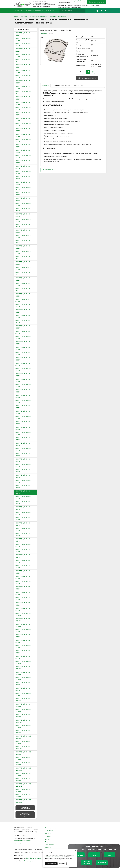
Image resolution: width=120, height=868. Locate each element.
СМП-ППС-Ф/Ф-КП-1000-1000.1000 (23, 748)
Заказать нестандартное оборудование (25, 815)
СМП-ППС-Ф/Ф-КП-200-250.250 (23, 61)
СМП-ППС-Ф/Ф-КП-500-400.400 (23, 402)
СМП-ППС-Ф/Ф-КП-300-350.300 (23, 210)
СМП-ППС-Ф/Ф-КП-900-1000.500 (23, 705)
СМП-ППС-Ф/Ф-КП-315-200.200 (23, 220)
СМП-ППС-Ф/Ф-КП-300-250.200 (23, 183)
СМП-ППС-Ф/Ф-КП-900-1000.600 (23, 711)
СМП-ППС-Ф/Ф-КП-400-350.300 (23, 322)
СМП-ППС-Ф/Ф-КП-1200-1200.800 (23, 780)
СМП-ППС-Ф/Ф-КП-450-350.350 (23, 359)
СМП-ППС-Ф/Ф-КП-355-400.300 (23, 295)
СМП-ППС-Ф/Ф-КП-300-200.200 (23, 178)
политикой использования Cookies (54, 857)
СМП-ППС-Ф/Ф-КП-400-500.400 (23, 348)
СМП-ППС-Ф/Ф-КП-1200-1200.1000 (23, 785)
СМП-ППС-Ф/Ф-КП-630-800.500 (23, 561)
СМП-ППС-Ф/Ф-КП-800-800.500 (23, 647)
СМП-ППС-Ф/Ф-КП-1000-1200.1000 (23, 769)
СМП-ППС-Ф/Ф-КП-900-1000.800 (23, 716)
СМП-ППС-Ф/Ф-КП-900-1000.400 (23, 700)
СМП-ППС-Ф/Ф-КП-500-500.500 (23, 418)
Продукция (24, 17)
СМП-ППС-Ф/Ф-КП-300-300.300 (23, 205)
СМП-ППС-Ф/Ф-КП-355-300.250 (23, 274)
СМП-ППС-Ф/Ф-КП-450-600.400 (23, 396)
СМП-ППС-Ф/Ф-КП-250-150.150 (23, 98)
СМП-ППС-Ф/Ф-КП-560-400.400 (23, 439)
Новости (48, 836)
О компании (49, 831)
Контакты (48, 834)
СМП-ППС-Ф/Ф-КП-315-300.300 (23, 247)
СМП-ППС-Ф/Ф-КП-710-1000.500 (23, 620)
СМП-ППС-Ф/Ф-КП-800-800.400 (23, 641)
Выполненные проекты (52, 828)
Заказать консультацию (97, 2)
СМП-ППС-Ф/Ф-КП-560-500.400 (23, 450)
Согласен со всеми (51, 864)
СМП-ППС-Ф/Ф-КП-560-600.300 (23, 460)
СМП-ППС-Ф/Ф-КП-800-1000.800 (23, 679)
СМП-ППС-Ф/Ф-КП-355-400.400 (23, 300)
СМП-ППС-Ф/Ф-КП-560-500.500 (23, 455)
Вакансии (48, 848)
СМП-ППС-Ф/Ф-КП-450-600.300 (23, 391)
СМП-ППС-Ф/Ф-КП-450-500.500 (23, 386)
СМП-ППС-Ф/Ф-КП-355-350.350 (23, 290)
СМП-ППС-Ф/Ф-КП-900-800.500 (23, 684)
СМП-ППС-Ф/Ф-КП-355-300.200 (23, 268)
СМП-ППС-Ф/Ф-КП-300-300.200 (23, 194)
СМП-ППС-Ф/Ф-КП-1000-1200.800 (23, 764)
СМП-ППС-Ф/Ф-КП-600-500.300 (23, 487)
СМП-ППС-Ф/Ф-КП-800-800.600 (23, 652)
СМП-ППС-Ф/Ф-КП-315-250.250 (23, 231)
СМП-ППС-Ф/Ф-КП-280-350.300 (23, 173)
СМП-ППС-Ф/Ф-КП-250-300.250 (23, 130)
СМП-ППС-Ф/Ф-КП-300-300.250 (23, 199)
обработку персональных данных (23, 841)
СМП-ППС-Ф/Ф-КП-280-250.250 (23, 151)
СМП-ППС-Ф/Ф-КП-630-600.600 (23, 551)
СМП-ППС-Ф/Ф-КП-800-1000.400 (23, 663)
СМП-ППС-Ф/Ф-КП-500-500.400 (23, 412)
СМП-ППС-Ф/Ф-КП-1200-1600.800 (23, 796)
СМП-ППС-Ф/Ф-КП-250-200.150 (23, 103)
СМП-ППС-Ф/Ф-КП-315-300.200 (23, 236)
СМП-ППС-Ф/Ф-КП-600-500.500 (23, 498)
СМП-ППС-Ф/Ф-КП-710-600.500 (23, 583)
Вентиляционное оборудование (39, 17)
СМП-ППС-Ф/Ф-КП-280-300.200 (23, 157)
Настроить (62, 864)
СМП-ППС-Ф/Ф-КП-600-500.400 (23, 492)
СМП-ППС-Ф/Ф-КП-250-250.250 (23, 119)
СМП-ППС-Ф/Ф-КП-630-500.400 (23, 529)
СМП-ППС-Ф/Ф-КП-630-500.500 (23, 535)
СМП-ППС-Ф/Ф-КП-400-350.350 (23, 327)
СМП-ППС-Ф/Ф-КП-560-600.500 (23, 471)
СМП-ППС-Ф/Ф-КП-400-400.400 (23, 338)
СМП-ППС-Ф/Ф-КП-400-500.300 (23, 343)
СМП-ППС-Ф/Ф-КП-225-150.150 (23, 66)
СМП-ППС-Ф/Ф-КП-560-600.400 (23, 466)
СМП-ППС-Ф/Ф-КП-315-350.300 (23, 252)
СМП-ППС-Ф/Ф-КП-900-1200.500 (23, 726)
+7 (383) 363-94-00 (64, 2)
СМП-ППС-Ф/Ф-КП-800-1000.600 (23, 673)
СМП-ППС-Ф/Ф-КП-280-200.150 (23, 135)
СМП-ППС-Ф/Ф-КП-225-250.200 (23, 87)
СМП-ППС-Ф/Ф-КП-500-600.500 (23, 434)
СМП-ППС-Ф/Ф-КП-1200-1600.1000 (23, 801)
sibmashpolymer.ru (29, 861)
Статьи (47, 839)
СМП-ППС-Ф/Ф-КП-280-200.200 (23, 141)
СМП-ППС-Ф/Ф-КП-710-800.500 (23, 599)
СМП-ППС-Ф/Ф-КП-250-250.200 (23, 114)
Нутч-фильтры (102, 863)
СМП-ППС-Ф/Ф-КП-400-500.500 (23, 354)
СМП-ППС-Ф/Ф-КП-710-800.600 (23, 604)
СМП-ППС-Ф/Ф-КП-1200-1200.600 (23, 774)
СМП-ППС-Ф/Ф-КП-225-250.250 (23, 93)
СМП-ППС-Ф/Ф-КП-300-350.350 (23, 215)
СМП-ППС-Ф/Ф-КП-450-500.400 (23, 380)
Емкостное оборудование (79, 855)
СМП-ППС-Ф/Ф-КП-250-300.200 (23, 125)
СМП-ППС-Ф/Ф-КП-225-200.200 (23, 77)
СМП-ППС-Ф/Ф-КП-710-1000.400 (23, 615)
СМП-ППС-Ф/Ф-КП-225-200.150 (23, 71)
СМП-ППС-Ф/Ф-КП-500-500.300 (23, 407)
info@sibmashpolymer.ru (78, 1)
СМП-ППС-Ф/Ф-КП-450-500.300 (23, 375)
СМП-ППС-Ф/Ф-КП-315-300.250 (23, 242)
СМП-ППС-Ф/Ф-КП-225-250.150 (23, 82)
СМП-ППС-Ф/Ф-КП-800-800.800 (23, 657)
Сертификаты (49, 845)
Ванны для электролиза (87, 863)
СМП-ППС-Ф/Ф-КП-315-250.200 (23, 226)
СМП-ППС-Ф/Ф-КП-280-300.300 (23, 167)
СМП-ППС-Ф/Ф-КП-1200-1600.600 (23, 790)
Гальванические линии (94, 855)
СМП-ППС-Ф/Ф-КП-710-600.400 (23, 577)
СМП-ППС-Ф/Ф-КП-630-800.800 (23, 572)
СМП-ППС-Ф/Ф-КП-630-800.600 (23, 567)
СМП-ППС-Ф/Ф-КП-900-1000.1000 (23, 721)
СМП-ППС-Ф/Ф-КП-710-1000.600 (23, 625)
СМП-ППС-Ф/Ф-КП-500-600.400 (23, 428)
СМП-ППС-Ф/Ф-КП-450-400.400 (23, 370)
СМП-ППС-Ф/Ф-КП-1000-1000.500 (23, 732)
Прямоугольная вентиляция (58, 17)
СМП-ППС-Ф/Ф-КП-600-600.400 (23, 508)
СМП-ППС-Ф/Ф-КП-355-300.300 (23, 279)
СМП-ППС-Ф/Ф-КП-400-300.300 (23, 316)
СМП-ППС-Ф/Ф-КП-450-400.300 (23, 364)
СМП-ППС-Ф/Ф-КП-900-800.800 (23, 695)
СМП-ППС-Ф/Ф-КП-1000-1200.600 (23, 758)
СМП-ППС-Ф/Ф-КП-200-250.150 (23, 50)
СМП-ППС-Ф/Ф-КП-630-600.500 (23, 545)
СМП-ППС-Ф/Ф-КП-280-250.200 (23, 146)
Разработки (49, 842)
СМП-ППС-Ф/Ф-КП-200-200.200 (23, 45)
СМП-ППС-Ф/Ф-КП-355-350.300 (23, 284)
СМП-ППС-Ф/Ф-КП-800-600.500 (23, 631)
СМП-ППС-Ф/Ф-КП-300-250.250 (23, 188)
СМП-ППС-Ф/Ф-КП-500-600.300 (23, 423)
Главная (16, 17)
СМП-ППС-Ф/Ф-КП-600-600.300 (23, 503)
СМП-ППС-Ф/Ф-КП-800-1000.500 (23, 668)
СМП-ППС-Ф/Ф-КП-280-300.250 (23, 162)
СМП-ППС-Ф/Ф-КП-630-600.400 (23, 540)
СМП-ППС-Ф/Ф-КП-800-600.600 (23, 636)
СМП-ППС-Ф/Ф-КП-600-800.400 (23, 524)
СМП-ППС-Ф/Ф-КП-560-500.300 (23, 444)
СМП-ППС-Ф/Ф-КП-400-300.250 (23, 311)
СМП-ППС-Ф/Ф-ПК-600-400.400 (23, 481)
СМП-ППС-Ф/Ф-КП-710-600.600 (23, 588)
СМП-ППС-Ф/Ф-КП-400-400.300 (23, 332)
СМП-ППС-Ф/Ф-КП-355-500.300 (23, 306)
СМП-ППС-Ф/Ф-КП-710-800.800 (23, 609)
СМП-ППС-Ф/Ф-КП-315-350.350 (23, 258)
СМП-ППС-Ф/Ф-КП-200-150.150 (23, 34)
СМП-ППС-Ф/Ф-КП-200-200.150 (23, 39)
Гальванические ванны (110, 855)
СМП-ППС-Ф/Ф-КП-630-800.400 (23, 556)
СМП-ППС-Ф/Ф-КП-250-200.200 (23, 109)
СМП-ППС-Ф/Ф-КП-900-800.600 (23, 689)
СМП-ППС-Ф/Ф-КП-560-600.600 (23, 476)
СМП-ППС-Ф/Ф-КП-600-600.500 (23, 513)
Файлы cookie (17, 844)
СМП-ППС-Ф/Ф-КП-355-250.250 (23, 263)
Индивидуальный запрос (88, 78)
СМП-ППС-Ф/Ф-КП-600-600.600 (23, 519)
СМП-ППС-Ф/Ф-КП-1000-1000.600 (23, 737)
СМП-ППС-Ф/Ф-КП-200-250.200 (23, 55)
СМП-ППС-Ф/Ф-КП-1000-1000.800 (23, 743)
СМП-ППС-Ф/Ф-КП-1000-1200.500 (23, 753)
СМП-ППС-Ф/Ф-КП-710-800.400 (23, 593)
